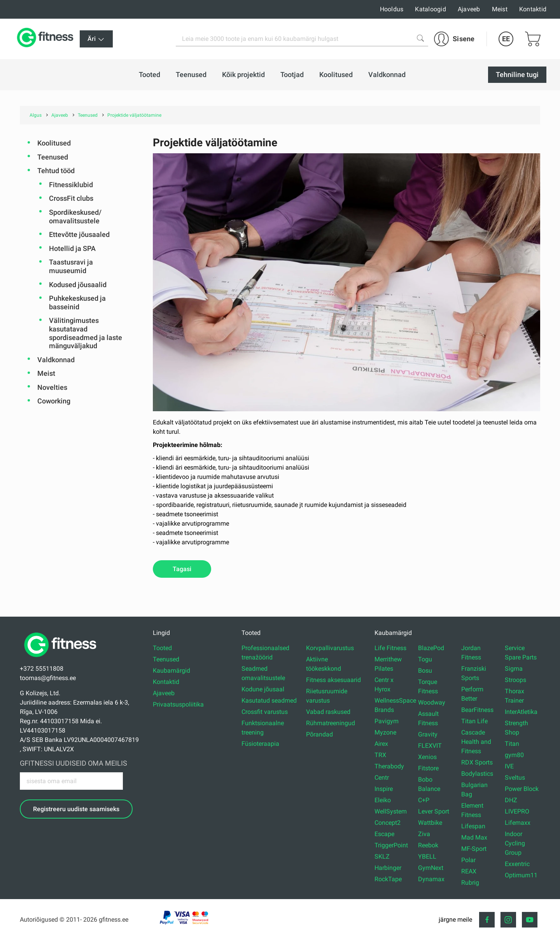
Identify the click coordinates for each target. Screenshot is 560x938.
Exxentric (517, 864)
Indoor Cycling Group (515, 843)
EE (506, 39)
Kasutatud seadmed (269, 700)
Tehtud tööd (56, 171)
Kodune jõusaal (263, 689)
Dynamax (431, 879)
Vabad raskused (328, 712)
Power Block (522, 789)
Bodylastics (477, 774)
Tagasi (182, 569)
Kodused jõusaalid (78, 285)
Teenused (53, 157)
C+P (424, 800)
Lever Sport (434, 811)
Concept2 (388, 823)
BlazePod (431, 648)
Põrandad (319, 734)
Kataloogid (430, 9)
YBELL (427, 856)
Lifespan (473, 826)
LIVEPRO (517, 811)
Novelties (52, 387)
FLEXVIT (430, 746)
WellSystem (391, 811)
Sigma (514, 669)
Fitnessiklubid (71, 185)
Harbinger (388, 868)
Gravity (428, 734)
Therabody (389, 766)
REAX (469, 871)
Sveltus (515, 778)
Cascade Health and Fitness (476, 742)
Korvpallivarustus (330, 648)
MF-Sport (474, 849)
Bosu (425, 671)
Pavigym (387, 721)
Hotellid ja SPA (72, 248)
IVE (509, 766)
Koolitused (54, 143)
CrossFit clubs (71, 198)
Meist (500, 9)
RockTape (388, 879)
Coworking (54, 401)
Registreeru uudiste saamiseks (76, 809)
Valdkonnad (56, 360)
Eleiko (383, 800)
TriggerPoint (391, 845)
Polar (468, 860)
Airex (381, 744)
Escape (384, 834)
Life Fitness (390, 648)
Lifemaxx (518, 823)
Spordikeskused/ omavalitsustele (75, 217)
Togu (425, 659)
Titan (512, 744)
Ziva (424, 834)
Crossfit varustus (265, 712)
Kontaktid (533, 9)
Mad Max (474, 837)
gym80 (514, 755)
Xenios (427, 757)
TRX (380, 755)
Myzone (385, 732)
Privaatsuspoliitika (178, 704)
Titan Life (474, 721)
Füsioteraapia (260, 744)
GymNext (431, 868)
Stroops (515, 680)
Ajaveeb (469, 9)
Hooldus (392, 9)
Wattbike (430, 823)
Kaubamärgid (171, 671)
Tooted (162, 648)
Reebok (428, 845)
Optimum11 (521, 875)
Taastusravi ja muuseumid (71, 266)
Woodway (432, 702)
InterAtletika (521, 712)
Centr (382, 778)
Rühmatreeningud (331, 723)
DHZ (511, 800)
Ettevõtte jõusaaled (79, 234)
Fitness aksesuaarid (333, 680)
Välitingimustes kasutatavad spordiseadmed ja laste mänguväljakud (86, 333)
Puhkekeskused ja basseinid (77, 302)
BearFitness (477, 710)
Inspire (384, 789)
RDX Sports (477, 762)
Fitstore (428, 768)
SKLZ (382, 856)
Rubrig (470, 883)
